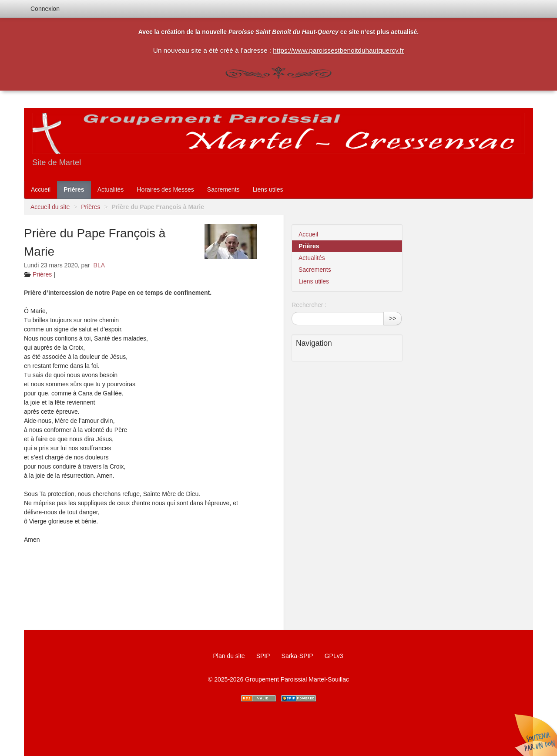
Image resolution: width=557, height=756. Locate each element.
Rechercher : (309, 305)
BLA (99, 265)
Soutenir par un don (535, 734)
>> (393, 318)
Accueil (41, 189)
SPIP (263, 656)
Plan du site (229, 656)
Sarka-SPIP (297, 656)
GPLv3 (334, 656)
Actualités (111, 189)
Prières (74, 189)
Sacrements (223, 189)
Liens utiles (268, 189)
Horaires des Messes (165, 189)
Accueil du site (50, 207)
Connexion (45, 9)
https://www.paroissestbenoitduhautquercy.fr (338, 50)
